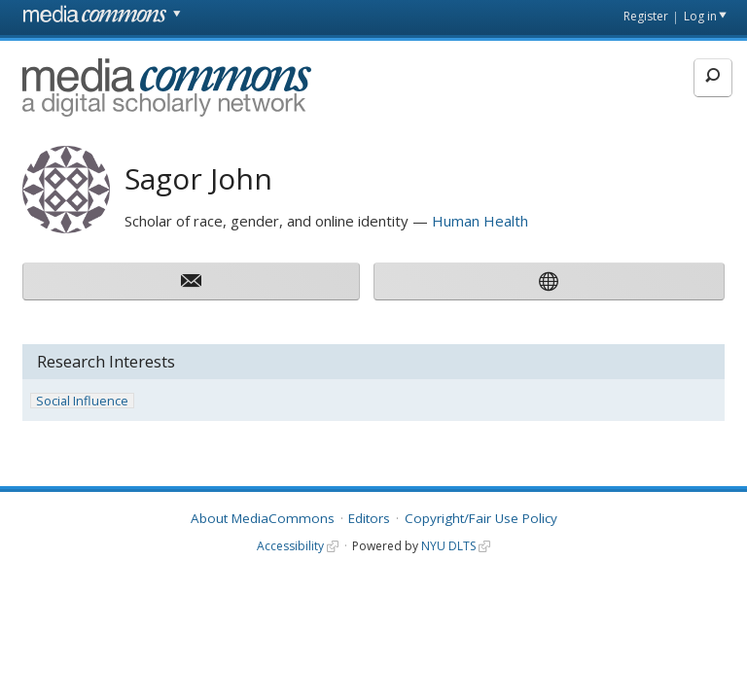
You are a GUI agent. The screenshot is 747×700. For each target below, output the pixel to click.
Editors (369, 518)
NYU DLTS (448, 546)
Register (646, 16)
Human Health (480, 221)
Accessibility (290, 546)
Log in (700, 16)
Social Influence (82, 401)
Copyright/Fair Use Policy (481, 518)
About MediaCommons (263, 518)
